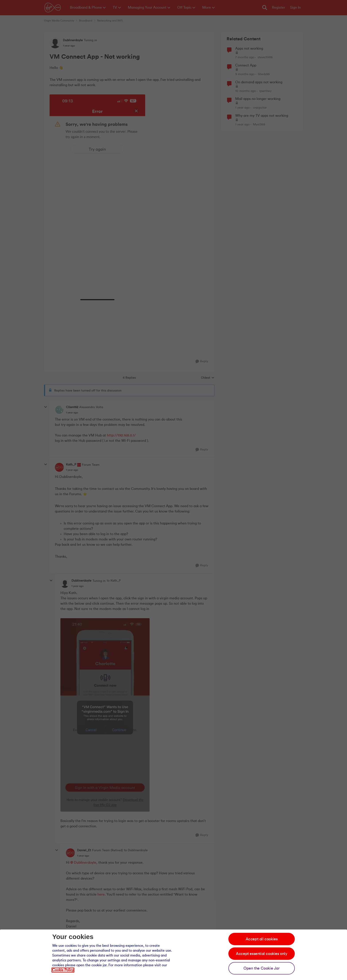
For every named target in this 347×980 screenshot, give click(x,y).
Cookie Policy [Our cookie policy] (63, 970)
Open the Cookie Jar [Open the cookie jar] (261, 968)
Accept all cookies (262, 939)
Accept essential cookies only (261, 954)
